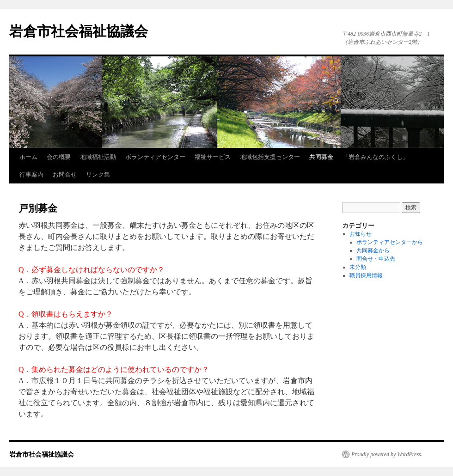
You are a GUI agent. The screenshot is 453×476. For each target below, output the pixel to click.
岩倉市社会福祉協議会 (79, 31)
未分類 (358, 267)
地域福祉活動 (98, 157)
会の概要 (59, 157)
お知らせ (361, 234)
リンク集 (98, 174)
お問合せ (65, 174)
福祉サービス (213, 157)
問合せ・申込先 (376, 259)
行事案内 (31, 174)
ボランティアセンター (155, 157)
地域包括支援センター (270, 157)
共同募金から (373, 250)
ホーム (28, 157)
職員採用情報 (366, 275)
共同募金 (321, 157)
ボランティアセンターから (390, 242)
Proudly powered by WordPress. (387, 454)
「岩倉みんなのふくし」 (376, 157)
